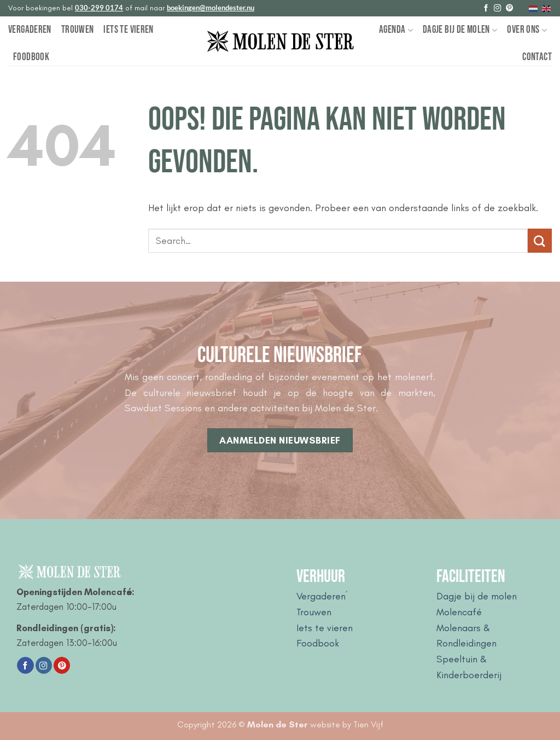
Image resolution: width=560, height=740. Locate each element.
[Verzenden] (540, 241)
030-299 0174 (99, 8)
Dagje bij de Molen (460, 30)
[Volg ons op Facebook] (486, 8)
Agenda (396, 30)
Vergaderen (30, 30)
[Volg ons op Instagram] (497, 8)
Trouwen (78, 30)
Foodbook (31, 57)
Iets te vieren (128, 30)
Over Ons (527, 30)
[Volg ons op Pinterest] (509, 8)
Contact (537, 57)
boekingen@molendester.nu (211, 8)
